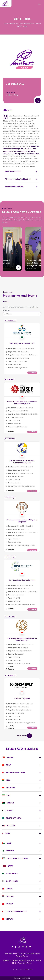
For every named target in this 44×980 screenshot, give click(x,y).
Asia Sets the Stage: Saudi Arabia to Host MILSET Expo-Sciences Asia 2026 (17, 263)
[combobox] (22, 314)
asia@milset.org (12, 95)
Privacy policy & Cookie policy (22, 969)
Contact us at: (10, 92)
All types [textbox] (8, 314)
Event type (6, 310)
